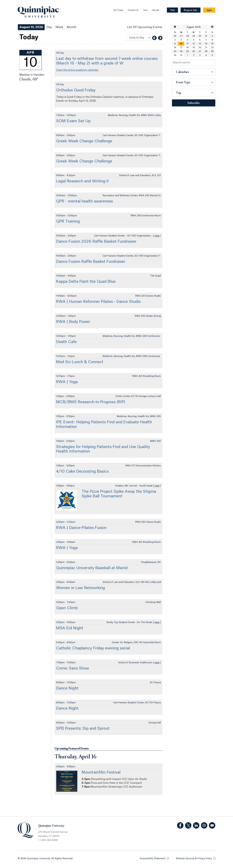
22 (212, 48)
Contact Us (133, 10)
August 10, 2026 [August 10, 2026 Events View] (31, 27)
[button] (175, 27)
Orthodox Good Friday (76, 90)
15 (212, 44)
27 (181, 36)
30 (200, 36)
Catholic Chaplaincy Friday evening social (93, 648)
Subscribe (194, 103)
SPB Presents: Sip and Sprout (83, 729)
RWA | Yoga (67, 382)
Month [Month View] (71, 27)
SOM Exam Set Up (73, 121)
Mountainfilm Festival (101, 772)
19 (194, 48)
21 (206, 48)
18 (187, 48)
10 (181, 44)
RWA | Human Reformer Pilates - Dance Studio (98, 302)
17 (181, 48)
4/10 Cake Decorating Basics (82, 471)
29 (194, 36)
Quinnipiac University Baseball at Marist (92, 568)
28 (187, 36)
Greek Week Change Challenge (84, 141)
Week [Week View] (59, 27)
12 (194, 44)
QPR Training (68, 221)
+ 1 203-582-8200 (48, 840)
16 (175, 48)
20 (200, 48)
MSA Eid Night (70, 628)
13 (200, 44)
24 (181, 51)
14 (206, 44)
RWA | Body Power (73, 322)
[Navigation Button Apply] (209, 10)
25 (187, 51)
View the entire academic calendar (77, 70)
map (157, 236)
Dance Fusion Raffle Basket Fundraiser (91, 262)
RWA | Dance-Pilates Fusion (81, 528)
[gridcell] (181, 44)
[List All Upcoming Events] (145, 27)
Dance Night (67, 688)
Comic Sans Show (73, 668)
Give (145, 10)
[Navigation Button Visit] (172, 10)
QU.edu (156, 10)
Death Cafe (66, 342)
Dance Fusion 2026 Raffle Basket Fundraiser (96, 242)
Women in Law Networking (80, 588)
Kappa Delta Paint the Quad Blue (86, 282)
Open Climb (67, 608)
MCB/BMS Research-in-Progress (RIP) (91, 402)
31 (206, 36)
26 (175, 36)
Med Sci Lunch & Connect (80, 362)
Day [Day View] (49, 27)
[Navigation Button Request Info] (191, 10)
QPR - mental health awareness (84, 201)
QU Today (118, 10)
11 (187, 44)
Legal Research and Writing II (82, 181)
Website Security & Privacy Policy (196, 858)
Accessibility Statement (154, 858)
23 (175, 51)
